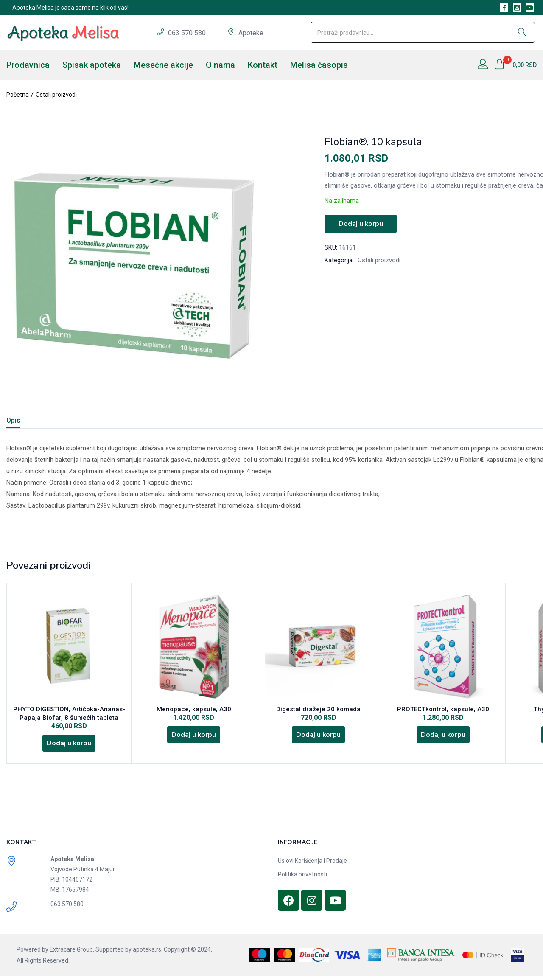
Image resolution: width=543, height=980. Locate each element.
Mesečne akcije (163, 65)
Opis (13, 420)
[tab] (24, 422)
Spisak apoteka (92, 65)
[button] (515, 65)
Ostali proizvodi (56, 95)
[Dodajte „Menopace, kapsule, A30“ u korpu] (194, 737)
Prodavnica (28, 65)
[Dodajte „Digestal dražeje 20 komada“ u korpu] (319, 737)
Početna (18, 95)
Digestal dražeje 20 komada (318, 710)
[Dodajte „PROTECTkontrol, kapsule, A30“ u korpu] (443, 737)
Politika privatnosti (302, 878)
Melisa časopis (319, 65)
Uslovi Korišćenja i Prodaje (312, 865)
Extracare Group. (72, 953)
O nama (220, 65)
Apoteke (251, 33)
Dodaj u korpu (361, 223)
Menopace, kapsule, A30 (194, 710)
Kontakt (263, 65)
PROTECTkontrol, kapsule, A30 (443, 710)
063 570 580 (188, 33)
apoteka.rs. (148, 953)
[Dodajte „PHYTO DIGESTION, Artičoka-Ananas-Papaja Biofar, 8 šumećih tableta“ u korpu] (69, 746)
